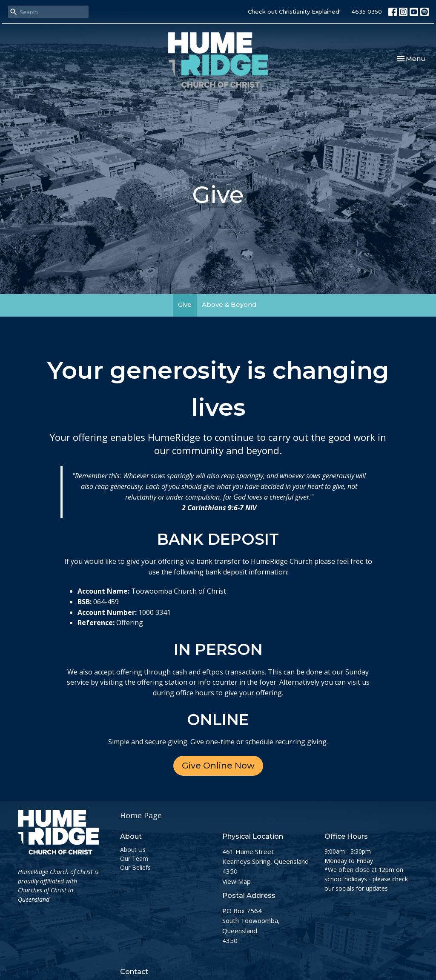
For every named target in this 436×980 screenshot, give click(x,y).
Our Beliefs (135, 867)
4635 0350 (367, 11)
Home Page (141, 815)
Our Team (134, 859)
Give (185, 304)
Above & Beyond (229, 304)
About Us (133, 850)
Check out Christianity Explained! (294, 11)
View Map (237, 881)
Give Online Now (218, 766)
